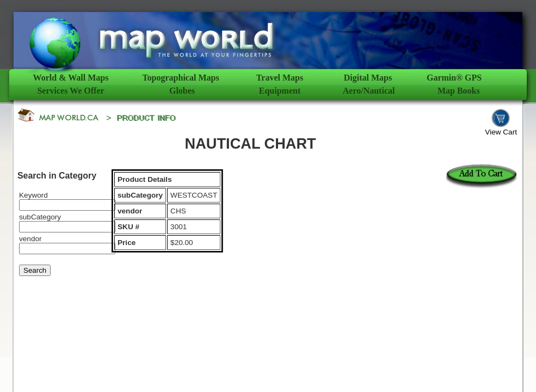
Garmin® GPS (454, 78)
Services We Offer (70, 91)
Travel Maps (280, 78)
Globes (182, 91)
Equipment (280, 91)
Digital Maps (368, 78)
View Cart (501, 132)
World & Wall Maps (71, 78)
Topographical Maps (180, 78)
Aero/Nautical (369, 91)
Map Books (459, 91)
